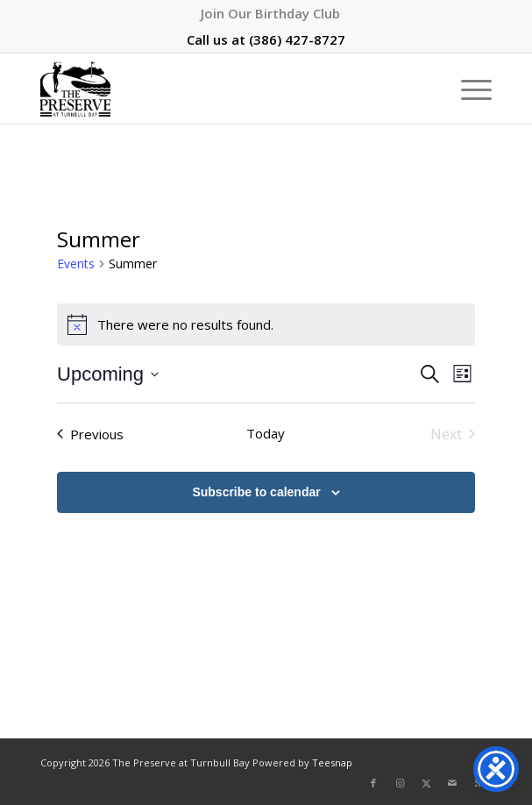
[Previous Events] (90, 434)
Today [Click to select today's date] (266, 433)
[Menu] (468, 89)
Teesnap (332, 762)
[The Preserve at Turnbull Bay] (221, 89)
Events (76, 264)
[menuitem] (270, 13)
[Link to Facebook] (373, 783)
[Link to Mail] (452, 783)
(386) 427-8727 (297, 39)
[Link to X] (426, 783)
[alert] (266, 324)
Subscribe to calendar (256, 492)
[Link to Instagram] (400, 783)
